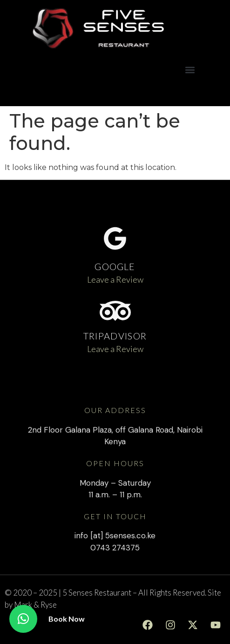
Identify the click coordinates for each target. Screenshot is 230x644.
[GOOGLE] (115, 238)
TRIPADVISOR (115, 336)
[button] (190, 70)
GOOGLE (115, 266)
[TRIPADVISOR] (115, 311)
